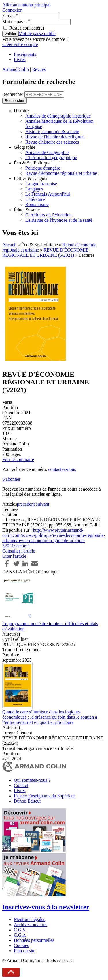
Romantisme (37, 204)
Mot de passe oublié (37, 33)
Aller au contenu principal (26, 5)
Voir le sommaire (18, 459)
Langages (34, 189)
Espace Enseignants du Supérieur (44, 796)
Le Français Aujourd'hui (48, 194)
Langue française (41, 184)
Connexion (12, 10)
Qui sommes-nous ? (32, 780)
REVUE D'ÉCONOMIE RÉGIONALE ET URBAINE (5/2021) (45, 253)
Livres (20, 59)
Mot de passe (16, 22)
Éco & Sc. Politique (32, 163)
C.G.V (20, 930)
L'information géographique (51, 158)
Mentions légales (30, 919)
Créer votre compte (20, 44)
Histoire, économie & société (52, 132)
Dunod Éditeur (28, 801)
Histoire (21, 111)
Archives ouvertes (31, 925)
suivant (43, 504)
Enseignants (25, 54)
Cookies (21, 945)
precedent (26, 504)
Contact (21, 785)
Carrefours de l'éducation (49, 215)
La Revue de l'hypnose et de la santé (59, 220)
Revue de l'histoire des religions (55, 137)
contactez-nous (62, 469)
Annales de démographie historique (58, 116)
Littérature (35, 199)
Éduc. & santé (27, 210)
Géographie (25, 147)
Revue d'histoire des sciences (52, 142)
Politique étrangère (43, 168)
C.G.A (20, 935)
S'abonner (11, 479)
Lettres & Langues (31, 178)
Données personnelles (34, 940)
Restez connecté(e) (27, 28)
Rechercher (13, 94)
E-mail (10, 15)
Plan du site (25, 951)
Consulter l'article (19, 551)
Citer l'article (14, 556)
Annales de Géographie (47, 152)
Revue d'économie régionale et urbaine (61, 173)
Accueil (10, 245)
